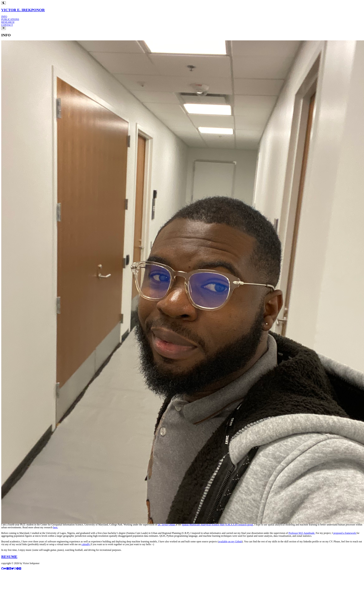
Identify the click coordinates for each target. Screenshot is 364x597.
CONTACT (7, 25)
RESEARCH (8, 22)
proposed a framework (345, 533)
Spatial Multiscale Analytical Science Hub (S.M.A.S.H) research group (217, 525)
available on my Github (230, 541)
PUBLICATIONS (10, 19)
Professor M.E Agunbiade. (302, 533)
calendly (86, 544)
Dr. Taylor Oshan (167, 525)
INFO (4, 17)
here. (56, 527)
